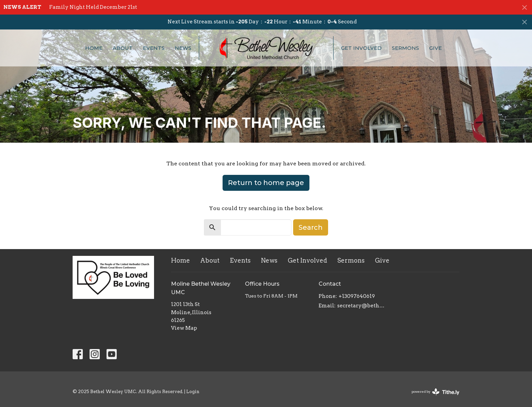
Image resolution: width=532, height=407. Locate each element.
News (183, 48)
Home (94, 48)
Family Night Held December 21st (93, 7)
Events (154, 48)
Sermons (405, 48)
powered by (435, 392)
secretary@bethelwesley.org (362, 306)
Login (193, 392)
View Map (184, 328)
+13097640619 (357, 296)
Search (311, 227)
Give (435, 48)
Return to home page (266, 183)
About (123, 48)
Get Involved (361, 48)
